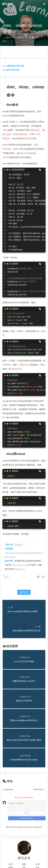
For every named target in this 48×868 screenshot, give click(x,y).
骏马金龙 (19, 544)
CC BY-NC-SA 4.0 (19, 565)
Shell (36, 37)
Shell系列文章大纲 (11, 70)
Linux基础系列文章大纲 (13, 66)
